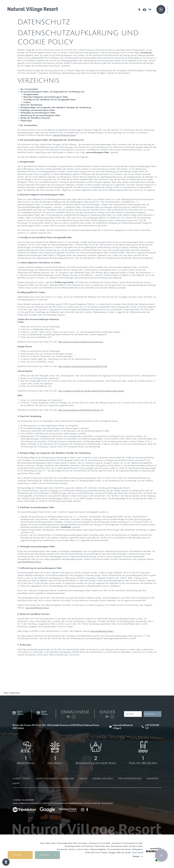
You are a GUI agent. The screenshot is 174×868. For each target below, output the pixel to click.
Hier (120, 312)
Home (6, 693)
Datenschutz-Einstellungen (55, 803)
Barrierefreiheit (76, 803)
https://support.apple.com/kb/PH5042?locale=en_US (81, 410)
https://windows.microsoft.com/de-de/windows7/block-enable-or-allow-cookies (91, 391)
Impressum (24, 803)
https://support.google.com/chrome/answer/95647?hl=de (83, 366)
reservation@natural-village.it (64, 135)
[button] (6, 862)
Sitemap (88, 803)
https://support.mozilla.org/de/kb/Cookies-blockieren (81, 342)
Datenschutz (35, 803)
